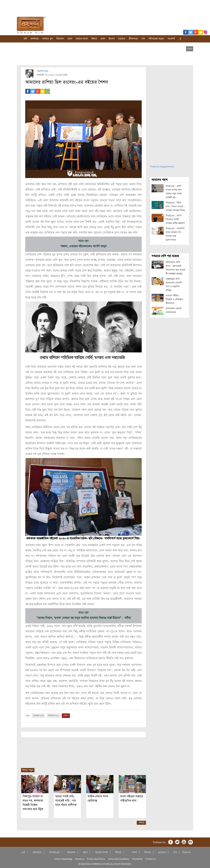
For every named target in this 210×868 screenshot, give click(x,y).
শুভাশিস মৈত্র (43, 71)
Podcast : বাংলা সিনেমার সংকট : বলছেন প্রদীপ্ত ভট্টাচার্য (175, 219)
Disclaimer (137, 859)
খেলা (103, 39)
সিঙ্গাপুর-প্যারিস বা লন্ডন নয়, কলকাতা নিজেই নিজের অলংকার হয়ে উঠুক (33, 803)
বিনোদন (60, 39)
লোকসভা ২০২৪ (38, 715)
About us (80, 859)
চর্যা (25, 39)
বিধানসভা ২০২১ (53, 715)
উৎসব (112, 39)
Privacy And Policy (96, 859)
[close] (190, 49)
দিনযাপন (187, 852)
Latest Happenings (63, 859)
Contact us (151, 859)
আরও (142, 822)
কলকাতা (35, 39)
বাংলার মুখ (47, 39)
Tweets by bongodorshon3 (162, 167)
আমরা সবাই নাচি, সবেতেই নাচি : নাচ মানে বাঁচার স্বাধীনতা (66, 800)
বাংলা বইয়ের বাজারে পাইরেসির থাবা (132, 798)
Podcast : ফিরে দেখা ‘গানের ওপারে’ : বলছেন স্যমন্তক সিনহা (175, 207)
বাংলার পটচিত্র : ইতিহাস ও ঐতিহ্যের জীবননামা (174, 299)
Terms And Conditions (119, 859)
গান (143, 39)
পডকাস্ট (171, 39)
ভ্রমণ (70, 39)
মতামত (122, 39)
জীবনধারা (133, 39)
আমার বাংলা (82, 39)
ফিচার (94, 39)
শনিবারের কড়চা (156, 39)
